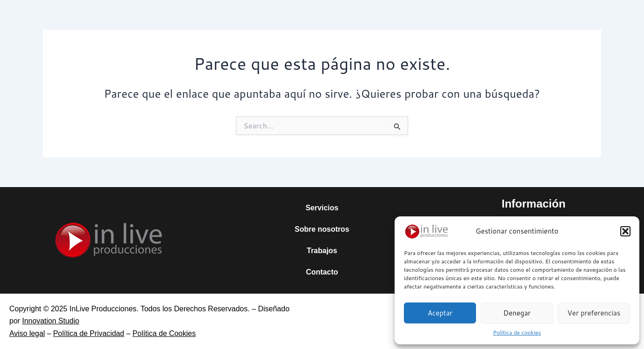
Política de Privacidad (89, 333)
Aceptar (440, 313)
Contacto (322, 272)
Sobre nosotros (322, 229)
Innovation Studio (51, 321)
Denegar (517, 313)
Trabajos (322, 251)
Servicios (322, 208)
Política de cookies (517, 332)
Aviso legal (27, 333)
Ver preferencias (594, 313)
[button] (625, 231)
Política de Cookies (165, 333)
